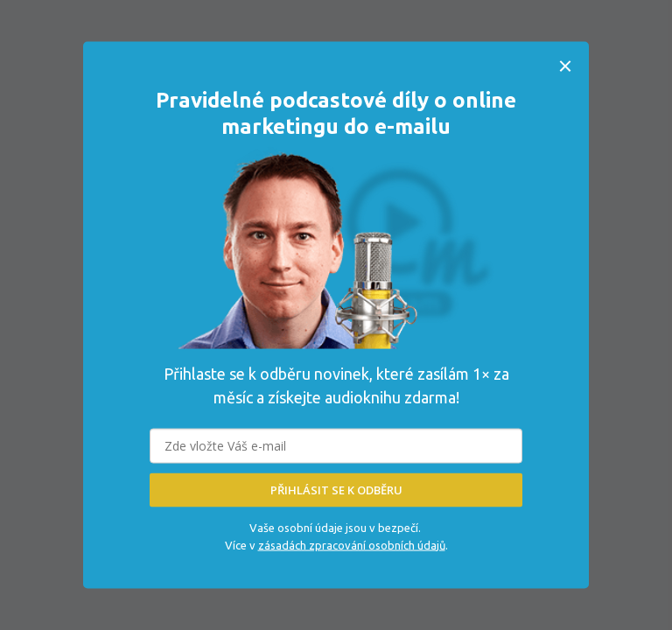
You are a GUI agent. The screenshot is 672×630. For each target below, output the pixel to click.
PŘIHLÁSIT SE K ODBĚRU (336, 490)
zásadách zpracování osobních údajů (352, 544)
